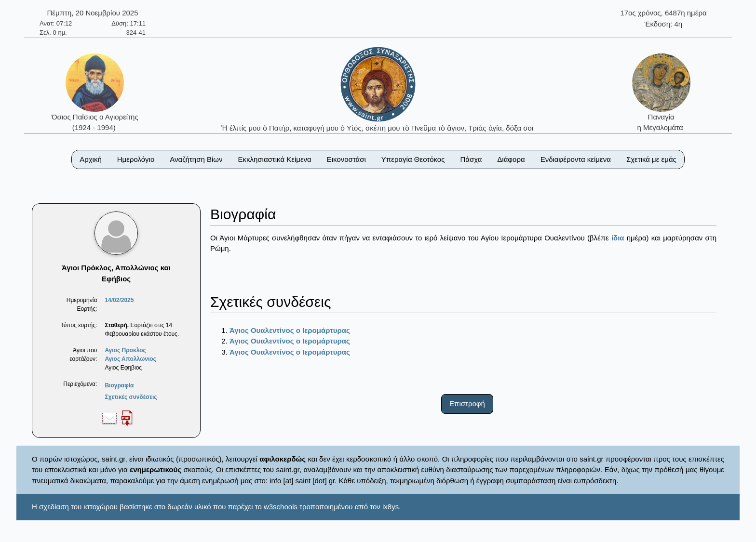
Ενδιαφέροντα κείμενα (576, 159)
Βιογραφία (119, 385)
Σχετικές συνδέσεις (131, 397)
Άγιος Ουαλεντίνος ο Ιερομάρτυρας (290, 330)
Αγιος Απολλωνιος (130, 359)
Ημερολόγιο (136, 159)
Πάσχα (471, 159)
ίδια (618, 238)
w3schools (281, 507)
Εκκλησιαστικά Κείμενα (274, 159)
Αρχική (91, 159)
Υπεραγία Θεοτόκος (413, 159)
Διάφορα (511, 159)
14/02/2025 (119, 300)
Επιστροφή (467, 403)
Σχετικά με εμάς (651, 159)
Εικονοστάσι (346, 159)
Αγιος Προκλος (125, 350)
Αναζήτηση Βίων (196, 159)
